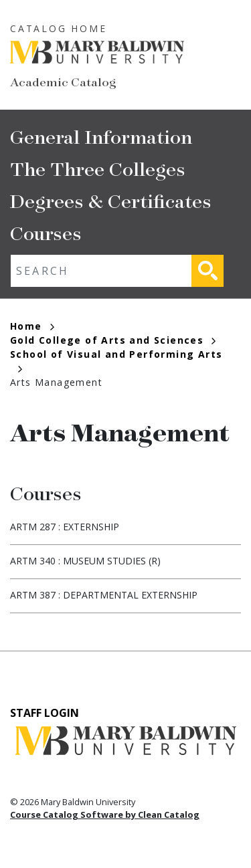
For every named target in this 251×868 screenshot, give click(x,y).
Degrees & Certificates (111, 200)
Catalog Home (59, 28)
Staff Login (45, 713)
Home (32, 326)
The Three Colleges (98, 168)
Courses (46, 232)
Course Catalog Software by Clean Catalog (105, 815)
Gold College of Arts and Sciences (113, 340)
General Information (101, 136)
